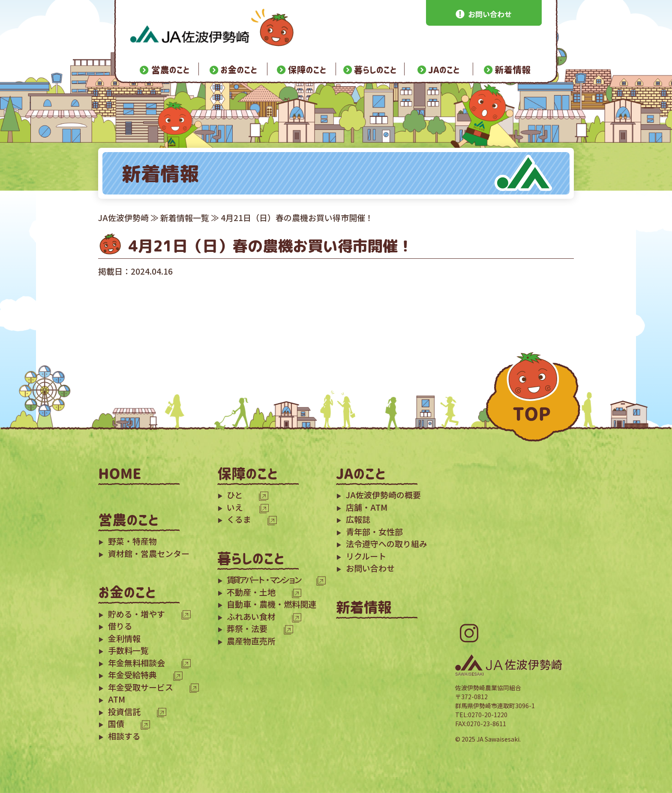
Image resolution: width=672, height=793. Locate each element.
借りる (120, 626)
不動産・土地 (251, 592)
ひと (235, 495)
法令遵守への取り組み (387, 543)
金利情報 (124, 638)
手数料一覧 (128, 650)
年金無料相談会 (136, 663)
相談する (124, 736)
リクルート (366, 556)
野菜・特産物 (132, 541)
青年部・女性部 (374, 531)
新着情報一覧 (185, 217)
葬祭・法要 (247, 628)
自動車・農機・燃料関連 (271, 604)
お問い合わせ (370, 568)
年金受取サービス (141, 687)
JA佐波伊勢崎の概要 (383, 495)
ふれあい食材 (251, 616)
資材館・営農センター (149, 553)
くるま (239, 519)
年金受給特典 (132, 675)
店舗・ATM (367, 507)
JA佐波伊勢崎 (123, 217)
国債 (116, 723)
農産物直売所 (251, 641)
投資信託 (124, 711)
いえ (235, 507)
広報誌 (358, 519)
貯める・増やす (136, 614)
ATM (117, 699)
